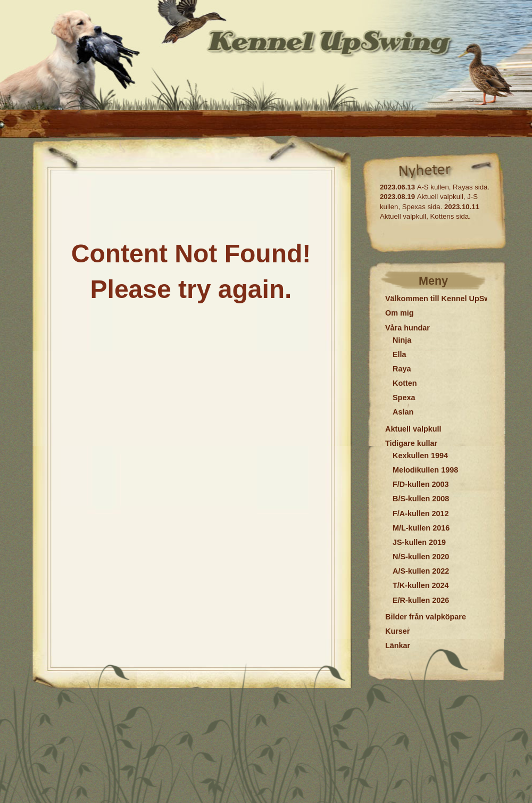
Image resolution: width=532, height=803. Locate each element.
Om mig (400, 313)
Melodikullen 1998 (425, 470)
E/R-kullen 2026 (421, 600)
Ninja (402, 340)
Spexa (404, 398)
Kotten (405, 383)
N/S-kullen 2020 (421, 557)
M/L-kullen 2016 (421, 528)
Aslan (403, 412)
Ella (400, 354)
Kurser (397, 631)
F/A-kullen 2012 (421, 514)
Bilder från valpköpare (426, 617)
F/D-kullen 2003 (421, 484)
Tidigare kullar (411, 443)
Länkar (398, 645)
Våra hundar (408, 328)
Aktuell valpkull (413, 429)
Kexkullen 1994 (420, 456)
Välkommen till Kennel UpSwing (443, 299)
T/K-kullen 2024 (421, 585)
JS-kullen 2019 (419, 542)
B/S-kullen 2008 (421, 499)
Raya (402, 369)
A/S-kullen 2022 (421, 571)
